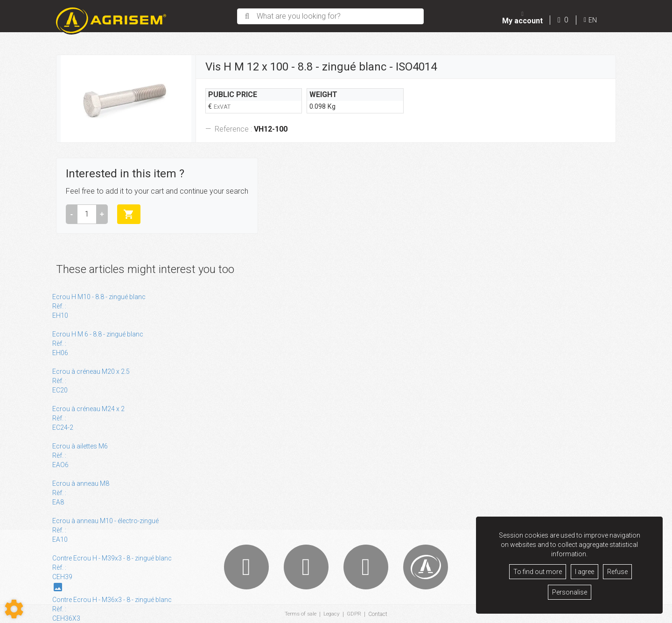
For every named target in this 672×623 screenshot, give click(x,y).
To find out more (538, 572)
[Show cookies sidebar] (14, 609)
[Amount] (87, 214)
